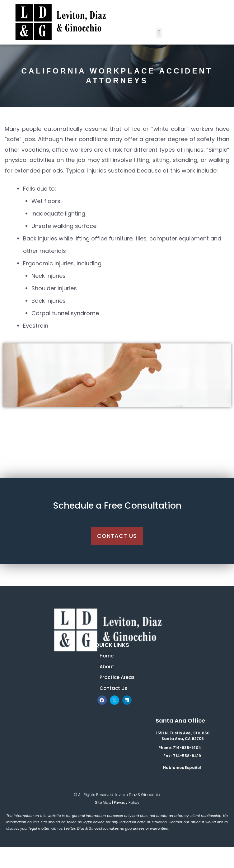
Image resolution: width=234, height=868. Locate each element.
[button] (159, 33)
